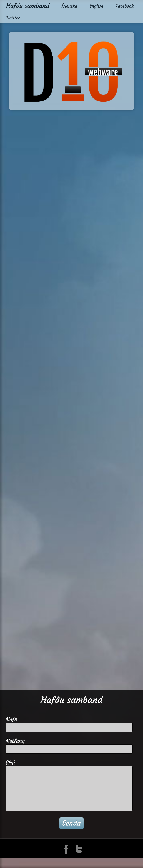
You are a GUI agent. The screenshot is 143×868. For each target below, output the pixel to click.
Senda (71, 823)
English (96, 6)
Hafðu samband (28, 6)
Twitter (13, 18)
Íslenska (69, 6)
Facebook (125, 6)
